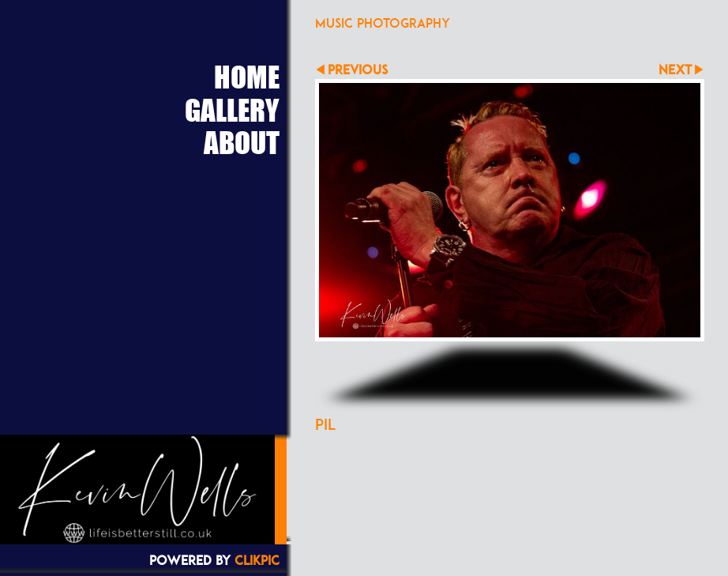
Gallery (232, 110)
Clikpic (257, 560)
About (242, 142)
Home (247, 77)
